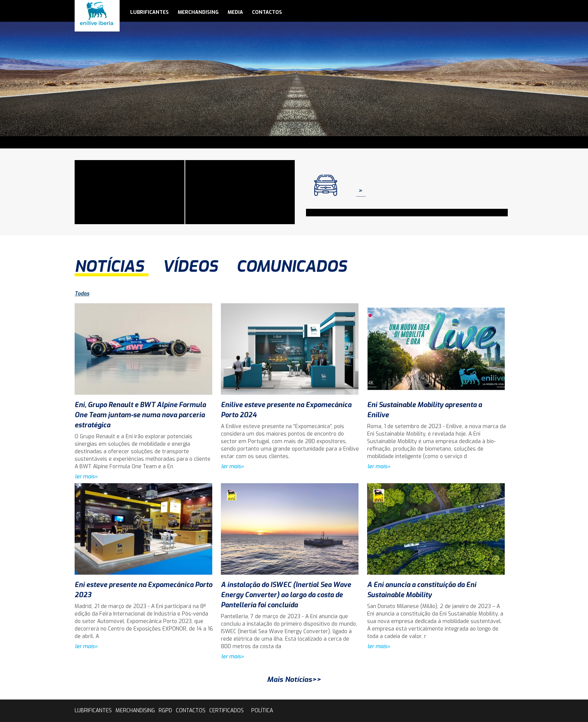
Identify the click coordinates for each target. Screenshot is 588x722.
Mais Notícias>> (294, 679)
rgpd (165, 711)
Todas (82, 294)
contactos (267, 12)
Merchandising (198, 12)
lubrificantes (149, 12)
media (235, 12)
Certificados (226, 711)
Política (262, 711)
